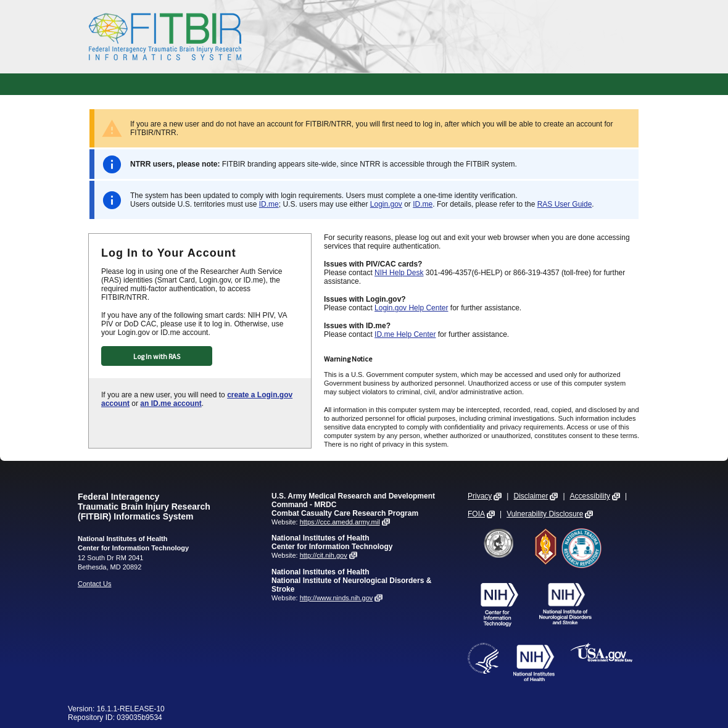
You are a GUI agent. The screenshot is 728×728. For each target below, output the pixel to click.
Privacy (480, 496)
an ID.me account (171, 403)
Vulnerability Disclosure (545, 514)
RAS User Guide (565, 204)
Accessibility (590, 496)
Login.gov (386, 204)
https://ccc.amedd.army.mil (340, 522)
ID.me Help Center (405, 334)
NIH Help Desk (399, 273)
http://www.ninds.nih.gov (337, 598)
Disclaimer (531, 496)
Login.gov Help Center (411, 308)
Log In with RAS (157, 356)
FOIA (476, 514)
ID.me (269, 204)
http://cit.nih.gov (324, 555)
